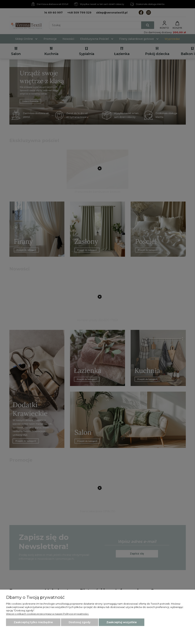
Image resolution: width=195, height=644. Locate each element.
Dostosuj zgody (80, 622)
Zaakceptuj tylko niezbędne (33, 622)
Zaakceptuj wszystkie (122, 622)
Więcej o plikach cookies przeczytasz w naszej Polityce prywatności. (47, 614)
